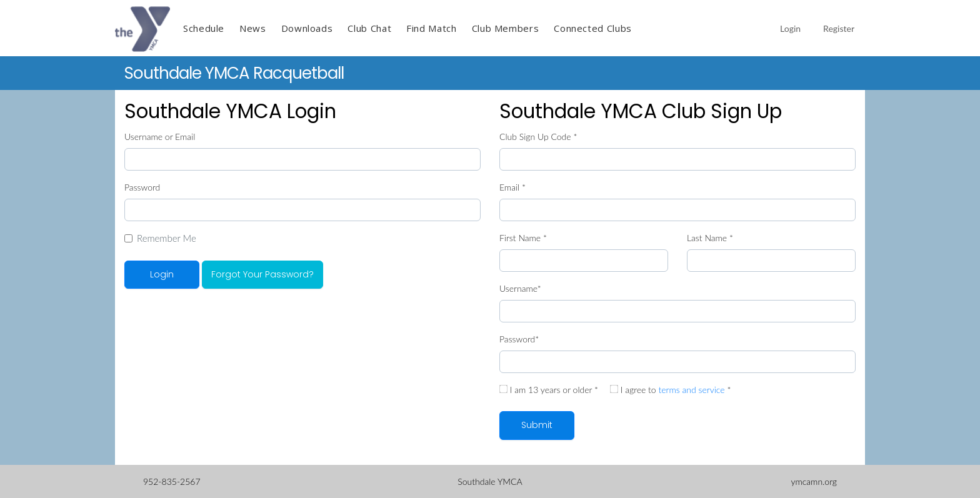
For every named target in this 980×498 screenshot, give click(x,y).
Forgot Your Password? (262, 274)
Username (520, 288)
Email (512, 187)
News (253, 28)
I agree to (670, 390)
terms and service (691, 390)
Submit (537, 425)
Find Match (431, 28)
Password (142, 187)
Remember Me (167, 238)
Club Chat (369, 28)
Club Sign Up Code (538, 137)
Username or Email (160, 137)
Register (839, 28)
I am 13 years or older (549, 390)
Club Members (506, 28)
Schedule (204, 28)
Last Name (710, 238)
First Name (523, 238)
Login (790, 28)
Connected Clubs (593, 28)
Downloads (307, 28)
